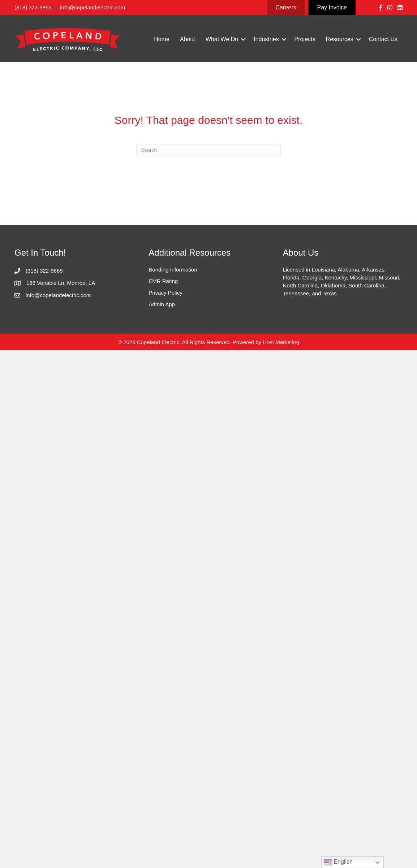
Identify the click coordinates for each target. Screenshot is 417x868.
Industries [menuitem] (266, 39)
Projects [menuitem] (305, 39)
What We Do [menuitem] (222, 39)
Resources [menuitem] (339, 39)
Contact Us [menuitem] (383, 39)
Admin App (162, 304)
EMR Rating (163, 281)
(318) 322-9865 (33, 7)
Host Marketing (281, 342)
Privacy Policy (165, 293)
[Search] (208, 150)
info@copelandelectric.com (93, 7)
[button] (243, 39)
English (338, 862)
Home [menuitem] (162, 39)
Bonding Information (173, 270)
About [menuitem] (188, 39)
